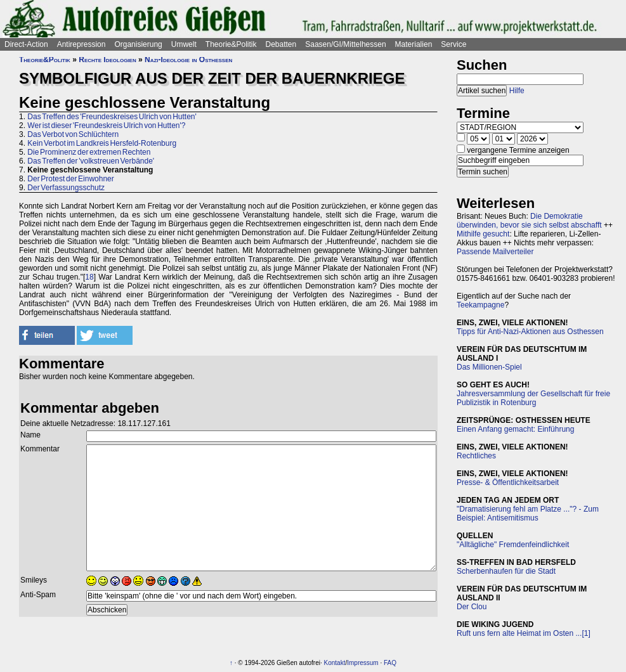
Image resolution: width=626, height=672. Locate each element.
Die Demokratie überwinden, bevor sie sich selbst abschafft (529, 221)
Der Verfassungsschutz (66, 188)
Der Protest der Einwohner (70, 179)
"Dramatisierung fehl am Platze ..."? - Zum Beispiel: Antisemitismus (528, 514)
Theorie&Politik (231, 44)
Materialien (414, 44)
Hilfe (517, 91)
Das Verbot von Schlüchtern (73, 134)
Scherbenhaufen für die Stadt (506, 571)
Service (453, 44)
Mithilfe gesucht (483, 234)
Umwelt (184, 44)
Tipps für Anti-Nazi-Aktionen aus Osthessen (530, 332)
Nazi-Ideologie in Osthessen (188, 60)
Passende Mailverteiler (495, 252)
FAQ (390, 663)
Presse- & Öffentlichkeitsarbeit (508, 482)
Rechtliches (476, 456)
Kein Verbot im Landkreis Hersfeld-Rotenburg (102, 143)
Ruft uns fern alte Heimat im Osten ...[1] (524, 633)
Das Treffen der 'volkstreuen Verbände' (91, 161)
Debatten (281, 44)
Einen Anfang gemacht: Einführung (515, 429)
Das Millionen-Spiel (489, 367)
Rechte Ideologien (107, 60)
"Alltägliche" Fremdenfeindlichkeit (513, 545)
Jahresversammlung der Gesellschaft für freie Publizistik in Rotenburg (533, 398)
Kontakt (335, 663)
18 (89, 277)
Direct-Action (26, 44)
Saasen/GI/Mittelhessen (345, 44)
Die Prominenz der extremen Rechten (89, 152)
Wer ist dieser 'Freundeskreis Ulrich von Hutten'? (106, 126)
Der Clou (472, 607)
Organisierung (138, 44)
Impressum (362, 663)
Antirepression (82, 44)
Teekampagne (480, 305)
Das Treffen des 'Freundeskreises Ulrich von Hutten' (112, 117)
